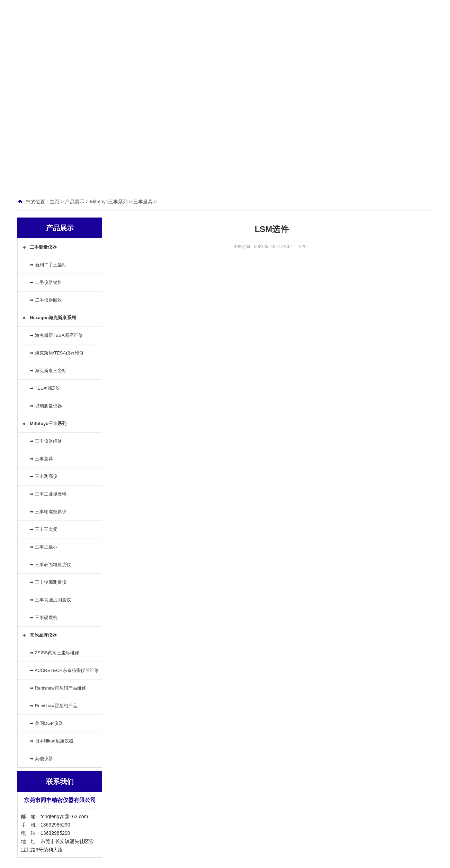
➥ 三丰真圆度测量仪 (50, 600)
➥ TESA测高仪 (45, 388)
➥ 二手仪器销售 (46, 282)
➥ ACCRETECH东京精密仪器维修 (64, 670)
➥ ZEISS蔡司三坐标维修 (55, 653)
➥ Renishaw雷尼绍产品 (53, 706)
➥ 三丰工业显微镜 (48, 494)
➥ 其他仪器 (41, 759)
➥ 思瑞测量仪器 (46, 406)
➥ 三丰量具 (41, 459)
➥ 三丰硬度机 (44, 617)
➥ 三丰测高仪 (44, 476)
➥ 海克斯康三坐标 (48, 371)
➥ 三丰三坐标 (44, 547)
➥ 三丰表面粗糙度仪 (50, 565)
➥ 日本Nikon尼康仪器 (52, 741)
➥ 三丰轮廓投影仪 (48, 512)
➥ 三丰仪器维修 (46, 441)
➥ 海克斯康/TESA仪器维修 (57, 353)
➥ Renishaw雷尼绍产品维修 (58, 688)
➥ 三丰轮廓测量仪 (48, 582)
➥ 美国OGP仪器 (46, 723)
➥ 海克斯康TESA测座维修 (56, 335)
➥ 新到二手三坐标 (48, 265)
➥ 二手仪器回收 (46, 300)
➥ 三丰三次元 (44, 529)
